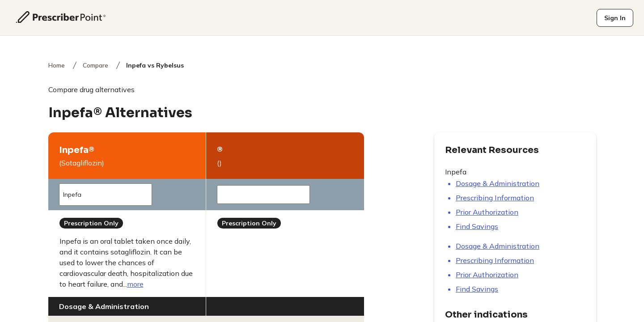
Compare (95, 65)
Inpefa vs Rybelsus (155, 65)
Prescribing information (495, 198)
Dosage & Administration (498, 183)
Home (57, 65)
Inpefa (103, 195)
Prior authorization (487, 212)
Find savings (477, 226)
